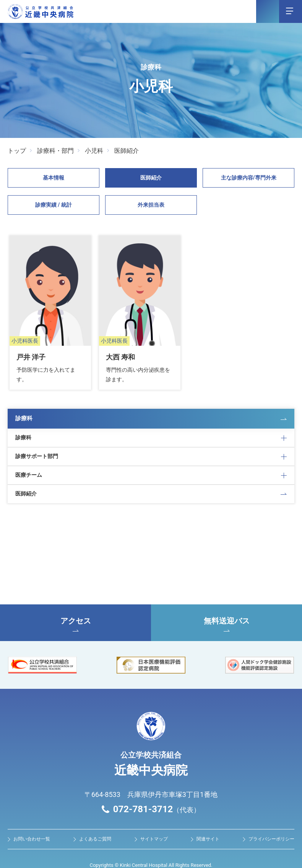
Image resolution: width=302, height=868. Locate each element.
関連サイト (208, 822)
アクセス (75, 607)
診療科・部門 (55, 151)
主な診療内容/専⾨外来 (249, 178)
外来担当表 (151, 205)
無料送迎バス (226, 607)
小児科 (94, 151)
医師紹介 (127, 151)
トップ (17, 151)
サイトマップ (154, 822)
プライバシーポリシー (271, 822)
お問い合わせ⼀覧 (32, 822)
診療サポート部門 (37, 438)
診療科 (24, 399)
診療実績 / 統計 (54, 205)
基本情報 (54, 178)
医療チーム (29, 457)
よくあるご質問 (95, 822)
